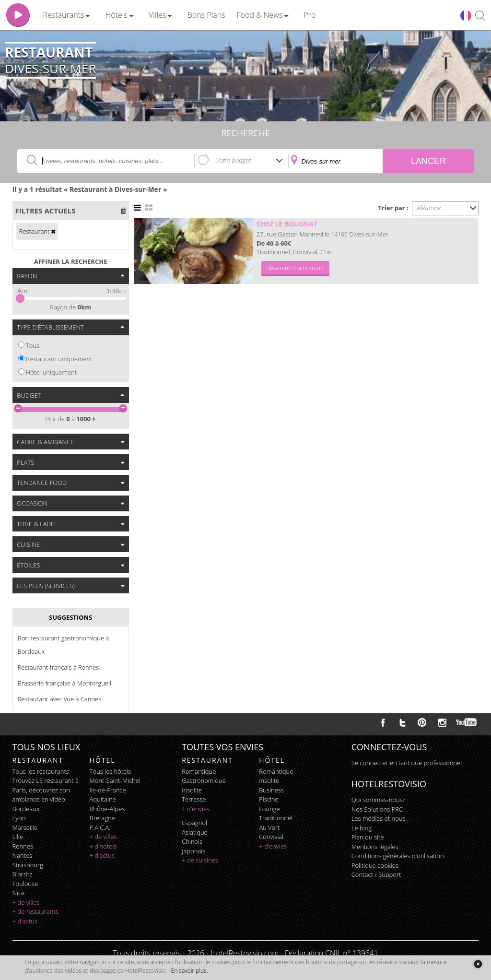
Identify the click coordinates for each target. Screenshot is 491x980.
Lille (18, 837)
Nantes (22, 855)
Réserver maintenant (295, 268)
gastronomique (204, 780)
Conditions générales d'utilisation (398, 856)
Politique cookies (375, 865)
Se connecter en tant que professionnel (407, 763)
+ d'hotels (103, 846)
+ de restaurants (35, 911)
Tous (33, 345)
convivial (271, 837)
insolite (192, 790)
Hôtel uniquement (51, 372)
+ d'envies (196, 809)
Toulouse (25, 884)
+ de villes (26, 902)
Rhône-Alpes (107, 809)
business (271, 790)
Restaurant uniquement (59, 359)
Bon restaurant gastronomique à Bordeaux (64, 645)
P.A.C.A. (100, 827)
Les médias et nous (379, 818)
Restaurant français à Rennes (58, 667)
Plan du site (368, 837)
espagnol (194, 823)
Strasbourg (28, 865)
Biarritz (22, 874)
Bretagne (102, 818)
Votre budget (233, 160)
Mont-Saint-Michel (115, 780)
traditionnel (276, 818)
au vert (269, 827)
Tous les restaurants (41, 771)
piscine (269, 799)
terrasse (194, 799)
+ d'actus (25, 921)
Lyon (19, 818)
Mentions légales (375, 847)
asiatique (195, 832)
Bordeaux (26, 809)
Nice (19, 893)
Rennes (23, 846)
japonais (193, 851)
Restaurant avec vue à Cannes (60, 699)
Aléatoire (429, 208)
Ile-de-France (108, 790)
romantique (199, 771)
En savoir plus (189, 971)
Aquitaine (103, 799)
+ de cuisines (200, 860)
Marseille (25, 827)
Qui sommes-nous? (378, 800)
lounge (269, 809)
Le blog (362, 828)
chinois (192, 841)
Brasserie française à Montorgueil (64, 683)
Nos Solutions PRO (378, 809)
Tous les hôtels (111, 771)
